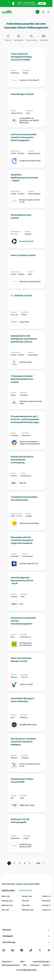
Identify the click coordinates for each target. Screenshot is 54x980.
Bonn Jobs (26, 905)
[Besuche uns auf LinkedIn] (13, 950)
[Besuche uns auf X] (40, 950)
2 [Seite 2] (14, 863)
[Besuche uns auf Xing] (49, 950)
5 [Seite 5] (30, 863)
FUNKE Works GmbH (29, 970)
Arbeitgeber (26, 936)
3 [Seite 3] (20, 863)
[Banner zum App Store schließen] (9, 4)
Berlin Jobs (6, 896)
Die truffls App (26, 942)
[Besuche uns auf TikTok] (31, 950)
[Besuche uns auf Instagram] (4, 950)
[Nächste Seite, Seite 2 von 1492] (43, 863)
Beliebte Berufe (26, 890)
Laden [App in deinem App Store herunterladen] (42, 3)
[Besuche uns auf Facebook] (22, 950)
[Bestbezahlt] (19, 39)
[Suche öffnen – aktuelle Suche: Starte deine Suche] (37, 12)
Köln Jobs (5, 910)
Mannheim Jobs (28, 910)
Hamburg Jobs (7, 901)
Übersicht (26, 930)
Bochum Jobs (27, 896)
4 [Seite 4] (25, 863)
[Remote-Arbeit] (31, 39)
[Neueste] (8, 39)
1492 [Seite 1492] (38, 863)
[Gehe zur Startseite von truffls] (7, 12)
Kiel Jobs (25, 901)
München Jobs (7, 905)
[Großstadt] (44, 39)
